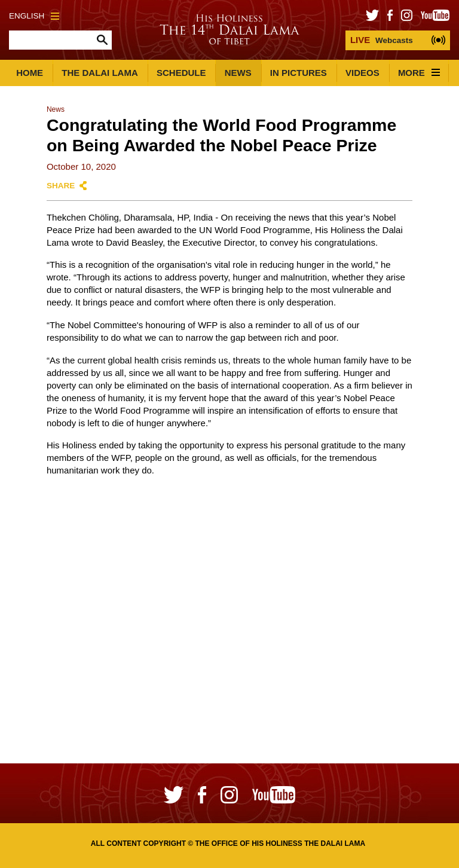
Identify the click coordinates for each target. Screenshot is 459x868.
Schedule (181, 73)
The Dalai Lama (100, 73)
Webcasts (382, 40)
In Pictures (299, 73)
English (34, 16)
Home (30, 73)
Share (61, 186)
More (419, 73)
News (238, 73)
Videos (362, 73)
